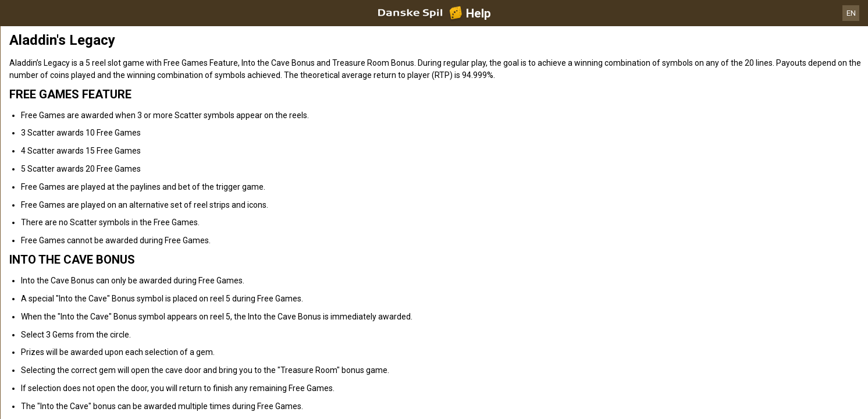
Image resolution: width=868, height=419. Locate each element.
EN (851, 13)
